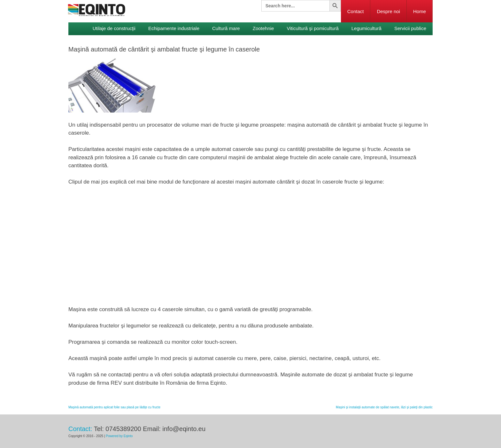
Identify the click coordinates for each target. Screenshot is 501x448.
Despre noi (388, 11)
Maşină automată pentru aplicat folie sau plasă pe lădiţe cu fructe (114, 407)
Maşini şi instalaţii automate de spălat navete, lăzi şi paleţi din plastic (384, 407)
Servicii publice (410, 28)
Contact (356, 11)
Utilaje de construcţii (114, 28)
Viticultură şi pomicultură (312, 28)
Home (420, 11)
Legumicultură (366, 28)
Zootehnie (263, 28)
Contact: (80, 429)
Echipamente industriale (174, 28)
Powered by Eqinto (119, 436)
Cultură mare (226, 28)
